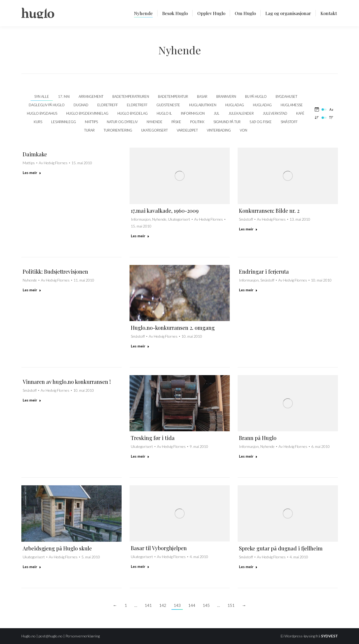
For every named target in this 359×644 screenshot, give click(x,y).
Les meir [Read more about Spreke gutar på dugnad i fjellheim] (248, 567)
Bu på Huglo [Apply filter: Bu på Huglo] (256, 96)
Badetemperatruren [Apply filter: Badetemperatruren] (131, 96)
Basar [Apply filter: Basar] (202, 96)
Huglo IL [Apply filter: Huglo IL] (164, 113)
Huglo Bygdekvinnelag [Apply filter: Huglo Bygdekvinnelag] (87, 113)
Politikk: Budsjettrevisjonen (55, 271)
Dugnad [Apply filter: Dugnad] (81, 105)
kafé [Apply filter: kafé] (300, 113)
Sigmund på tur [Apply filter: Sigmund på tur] (227, 122)
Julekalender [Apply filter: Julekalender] (241, 113)
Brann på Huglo (258, 438)
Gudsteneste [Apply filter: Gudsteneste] (168, 105)
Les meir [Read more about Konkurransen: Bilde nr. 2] (248, 229)
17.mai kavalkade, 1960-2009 (165, 210)
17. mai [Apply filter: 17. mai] (64, 96)
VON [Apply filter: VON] (243, 130)
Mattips (29, 163)
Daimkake (35, 154)
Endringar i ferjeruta (264, 271)
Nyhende (159, 219)
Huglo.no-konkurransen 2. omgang (173, 328)
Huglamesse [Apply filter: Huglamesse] (292, 105)
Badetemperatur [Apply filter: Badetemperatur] (173, 96)
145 (206, 605)
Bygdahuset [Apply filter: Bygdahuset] (286, 96)
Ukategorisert (179, 219)
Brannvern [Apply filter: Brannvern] (226, 96)
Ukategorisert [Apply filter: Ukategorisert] (154, 130)
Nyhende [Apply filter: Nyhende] (155, 122)
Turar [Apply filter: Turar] (89, 130)
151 (231, 605)
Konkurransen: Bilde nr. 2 (269, 210)
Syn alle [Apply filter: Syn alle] (42, 96)
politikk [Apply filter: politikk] (197, 122)
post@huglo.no (51, 636)
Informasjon (141, 219)
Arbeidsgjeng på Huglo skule (57, 548)
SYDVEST (329, 636)
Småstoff (246, 219)
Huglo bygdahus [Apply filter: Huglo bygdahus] (42, 113)
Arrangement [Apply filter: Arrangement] (91, 96)
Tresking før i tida (153, 438)
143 (177, 605)
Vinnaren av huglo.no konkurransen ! (67, 382)
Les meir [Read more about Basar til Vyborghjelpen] (140, 566)
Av (53, 163)
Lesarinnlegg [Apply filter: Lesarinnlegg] (64, 122)
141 (148, 605)
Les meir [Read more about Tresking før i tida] (140, 456)
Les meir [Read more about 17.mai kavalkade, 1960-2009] (140, 236)
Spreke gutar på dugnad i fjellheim (281, 548)
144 (192, 605)
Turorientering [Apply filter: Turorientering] (118, 130)
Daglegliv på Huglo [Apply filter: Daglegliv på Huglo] (47, 105)
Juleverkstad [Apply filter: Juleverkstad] (275, 113)
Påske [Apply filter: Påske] (176, 122)
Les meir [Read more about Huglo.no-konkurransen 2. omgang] (140, 346)
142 (163, 605)
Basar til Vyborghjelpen (159, 548)
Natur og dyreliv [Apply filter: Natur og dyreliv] (122, 122)
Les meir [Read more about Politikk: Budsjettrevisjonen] (32, 290)
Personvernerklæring (83, 636)
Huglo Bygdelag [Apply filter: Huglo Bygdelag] (133, 113)
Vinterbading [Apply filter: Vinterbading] (219, 130)
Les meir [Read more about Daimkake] (32, 173)
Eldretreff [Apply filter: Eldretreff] (108, 105)
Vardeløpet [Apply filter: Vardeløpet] (187, 130)
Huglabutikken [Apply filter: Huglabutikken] (203, 105)
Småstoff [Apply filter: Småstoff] (289, 122)
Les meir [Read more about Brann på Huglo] (248, 456)
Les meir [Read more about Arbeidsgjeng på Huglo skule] (32, 567)
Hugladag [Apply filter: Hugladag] (235, 105)
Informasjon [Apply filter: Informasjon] (193, 113)
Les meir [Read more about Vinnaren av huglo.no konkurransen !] (32, 400)
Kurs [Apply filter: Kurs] (38, 122)
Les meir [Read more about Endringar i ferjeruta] (248, 290)
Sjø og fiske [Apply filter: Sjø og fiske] (261, 122)
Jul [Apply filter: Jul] (217, 113)
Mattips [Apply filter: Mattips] (91, 122)
